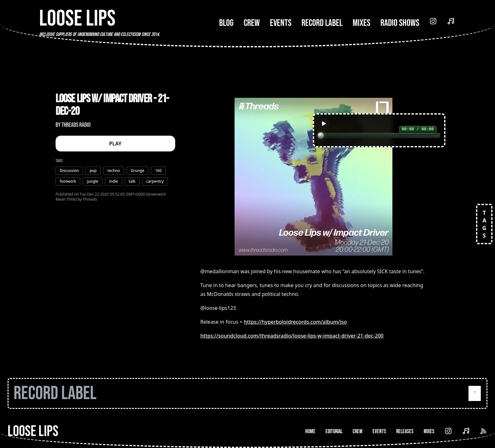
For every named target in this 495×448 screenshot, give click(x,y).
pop (93, 171)
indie (113, 181)
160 (158, 171)
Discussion (69, 171)
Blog (226, 23)
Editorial (334, 431)
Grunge (137, 171)
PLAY (116, 144)
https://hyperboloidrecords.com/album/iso (295, 322)
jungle (92, 181)
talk (132, 181)
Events (281, 23)
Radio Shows (400, 23)
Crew (252, 23)
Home (310, 431)
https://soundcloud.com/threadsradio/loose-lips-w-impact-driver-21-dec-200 (292, 336)
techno (114, 171)
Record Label (322, 23)
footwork (68, 181)
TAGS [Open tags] (484, 224)
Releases (405, 431)
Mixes (361, 23)
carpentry (155, 181)
